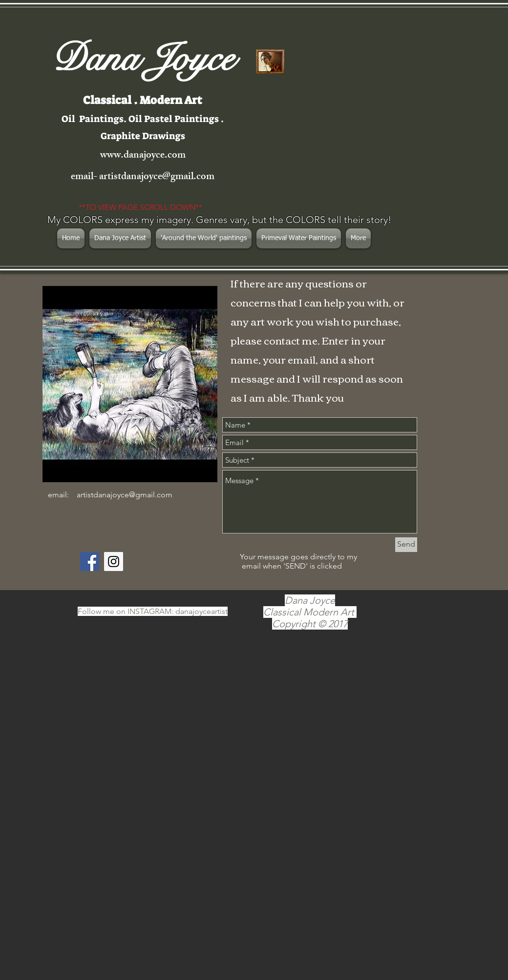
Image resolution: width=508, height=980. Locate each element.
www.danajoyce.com (143, 156)
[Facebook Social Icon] (90, 561)
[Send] (406, 545)
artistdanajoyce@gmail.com (157, 177)
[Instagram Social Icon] (114, 561)
